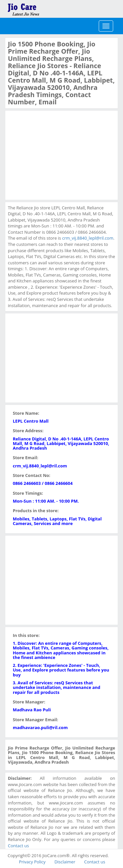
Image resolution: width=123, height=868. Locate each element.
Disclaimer (65, 862)
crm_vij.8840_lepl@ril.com (88, 238)
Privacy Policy (32, 862)
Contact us (18, 846)
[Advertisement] (57, 154)
